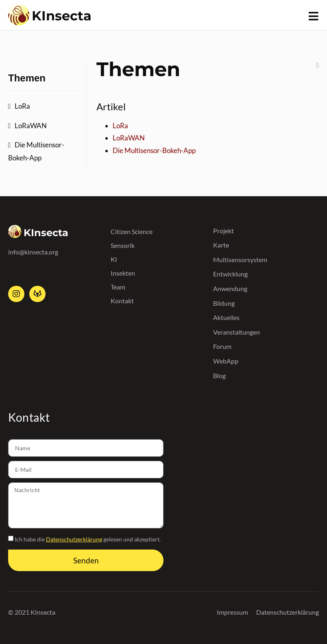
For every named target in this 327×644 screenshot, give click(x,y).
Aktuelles (226, 317)
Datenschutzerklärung (74, 539)
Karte (221, 245)
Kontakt (122, 301)
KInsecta (62, 16)
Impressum (232, 612)
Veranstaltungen (237, 332)
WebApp (226, 361)
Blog (219, 376)
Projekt (223, 231)
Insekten (123, 273)
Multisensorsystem (240, 260)
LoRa (22, 106)
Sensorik (123, 245)
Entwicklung (230, 274)
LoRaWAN (31, 126)
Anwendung (230, 288)
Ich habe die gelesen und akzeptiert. (88, 539)
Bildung (224, 303)
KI (114, 259)
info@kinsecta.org (33, 252)
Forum (222, 346)
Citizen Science (132, 231)
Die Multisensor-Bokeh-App (36, 151)
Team (118, 287)
